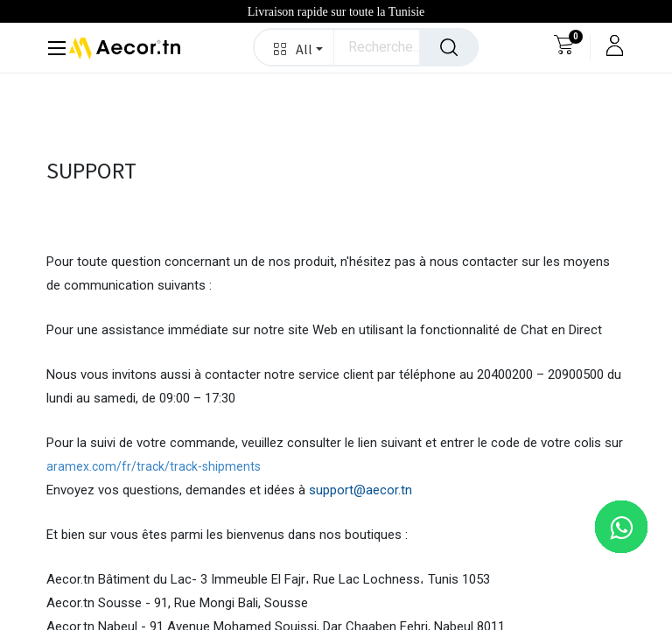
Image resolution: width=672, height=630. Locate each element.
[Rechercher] (449, 47)
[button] (294, 47)
